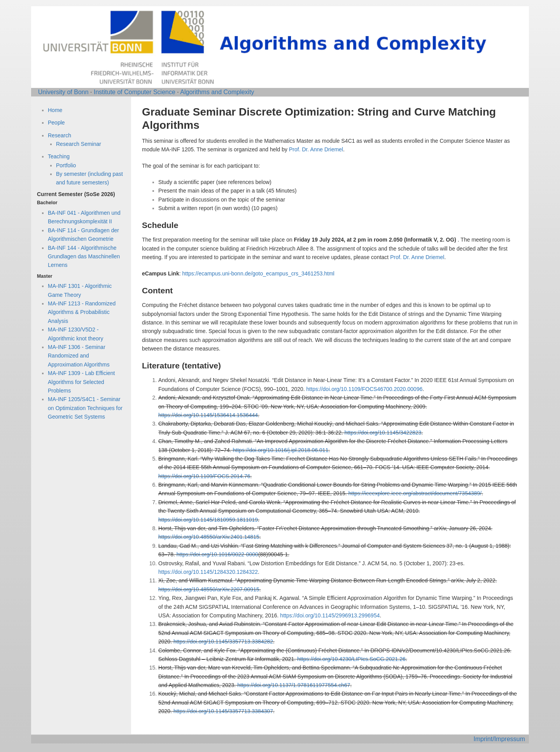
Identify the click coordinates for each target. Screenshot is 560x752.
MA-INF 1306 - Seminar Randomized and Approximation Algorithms (79, 356)
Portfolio (66, 165)
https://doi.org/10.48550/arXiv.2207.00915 (209, 589)
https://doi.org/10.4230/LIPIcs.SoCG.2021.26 (351, 659)
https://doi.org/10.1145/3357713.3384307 (223, 711)
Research (59, 135)
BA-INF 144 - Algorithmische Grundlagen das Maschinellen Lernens (84, 257)
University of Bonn (63, 92)
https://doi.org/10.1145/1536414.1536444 (208, 415)
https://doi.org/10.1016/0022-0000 (217, 554)
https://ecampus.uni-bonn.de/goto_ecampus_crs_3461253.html (258, 273)
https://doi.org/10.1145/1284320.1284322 (208, 572)
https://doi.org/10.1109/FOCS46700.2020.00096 (365, 389)
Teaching (59, 156)
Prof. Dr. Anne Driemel (316, 149)
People (56, 123)
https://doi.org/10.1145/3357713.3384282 (223, 642)
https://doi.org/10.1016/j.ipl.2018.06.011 (280, 450)
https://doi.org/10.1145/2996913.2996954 (330, 615)
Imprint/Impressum (499, 739)
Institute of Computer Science (135, 92)
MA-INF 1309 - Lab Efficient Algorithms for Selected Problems (81, 382)
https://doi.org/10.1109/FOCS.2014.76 (204, 476)
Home (55, 110)
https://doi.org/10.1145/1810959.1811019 (208, 520)
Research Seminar (79, 144)
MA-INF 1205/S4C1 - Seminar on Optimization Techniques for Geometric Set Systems (85, 408)
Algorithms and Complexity (217, 92)
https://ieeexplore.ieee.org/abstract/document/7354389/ (415, 493)
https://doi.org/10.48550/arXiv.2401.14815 (209, 537)
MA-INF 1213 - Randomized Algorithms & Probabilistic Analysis (82, 312)
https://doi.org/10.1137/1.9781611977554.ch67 (294, 685)
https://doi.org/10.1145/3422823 (383, 433)
